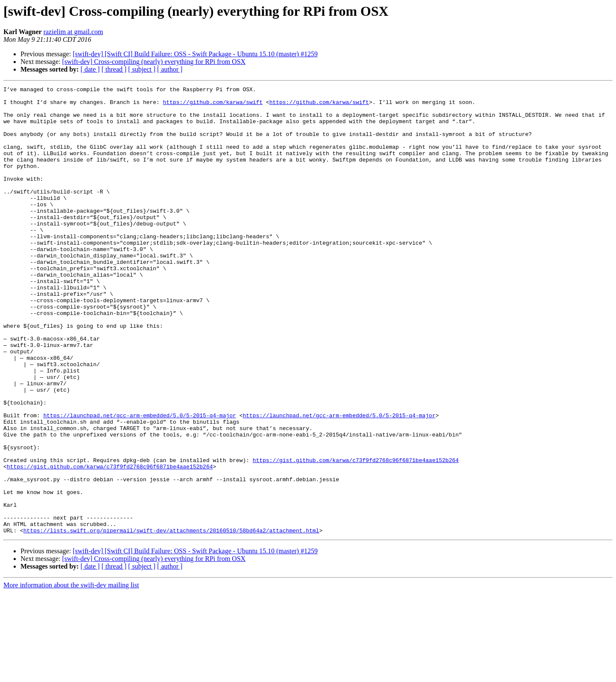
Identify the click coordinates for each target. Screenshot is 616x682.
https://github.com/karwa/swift (213, 106)
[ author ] (170, 69)
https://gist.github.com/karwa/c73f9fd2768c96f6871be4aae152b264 (356, 535)
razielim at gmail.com (73, 32)
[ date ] (90, 69)
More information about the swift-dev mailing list (71, 675)
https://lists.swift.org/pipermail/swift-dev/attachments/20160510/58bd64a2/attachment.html (171, 620)
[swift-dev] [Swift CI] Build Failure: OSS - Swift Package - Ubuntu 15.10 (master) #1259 (195, 54)
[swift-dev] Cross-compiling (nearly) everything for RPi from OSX (154, 62)
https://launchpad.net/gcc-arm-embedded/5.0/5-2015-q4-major (140, 482)
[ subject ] (142, 69)
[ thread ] (114, 69)
